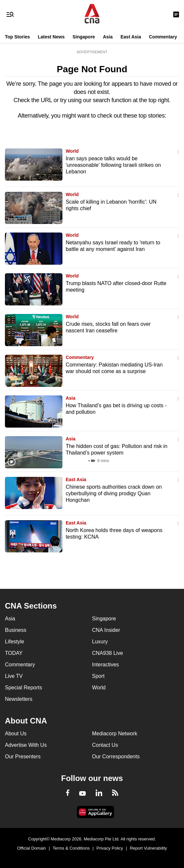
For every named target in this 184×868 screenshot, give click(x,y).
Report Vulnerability (148, 848)
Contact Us (105, 745)
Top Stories (17, 37)
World (72, 151)
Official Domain (32, 848)
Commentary (163, 37)
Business (16, 630)
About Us (16, 734)
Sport (98, 676)
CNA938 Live (107, 653)
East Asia (131, 37)
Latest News (51, 37)
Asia (108, 37)
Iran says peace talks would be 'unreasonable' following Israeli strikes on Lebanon (113, 165)
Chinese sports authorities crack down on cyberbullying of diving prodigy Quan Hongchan (114, 493)
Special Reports (23, 688)
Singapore (84, 37)
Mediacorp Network (115, 734)
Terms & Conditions (71, 848)
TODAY (14, 653)
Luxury (100, 642)
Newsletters (19, 699)
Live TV (14, 676)
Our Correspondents (116, 757)
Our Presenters (23, 757)
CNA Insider (106, 630)
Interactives (105, 665)
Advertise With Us (26, 745)
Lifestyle (15, 642)
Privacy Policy (110, 848)
